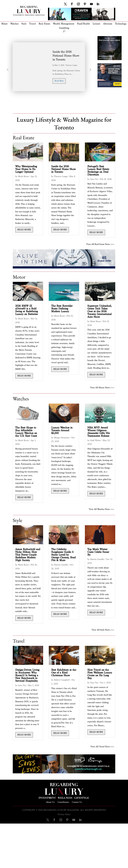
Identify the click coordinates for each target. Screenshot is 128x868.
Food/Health (83, 24)
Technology (121, 24)
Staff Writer (95, 440)
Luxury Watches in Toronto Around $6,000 (62, 430)
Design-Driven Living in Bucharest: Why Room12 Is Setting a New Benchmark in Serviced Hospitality (27, 675)
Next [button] (90, 71)
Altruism (108, 24)
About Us (50, 802)
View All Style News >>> (103, 629)
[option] (49, 67)
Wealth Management (64, 24)
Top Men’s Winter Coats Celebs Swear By (98, 552)
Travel (33, 24)
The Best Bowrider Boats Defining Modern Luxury (62, 309)
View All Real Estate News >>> (100, 244)
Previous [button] (8, 71)
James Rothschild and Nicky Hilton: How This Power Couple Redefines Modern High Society (28, 555)
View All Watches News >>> (101, 509)
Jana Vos (94, 179)
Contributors (63, 802)
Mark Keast (23, 176)
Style (24, 24)
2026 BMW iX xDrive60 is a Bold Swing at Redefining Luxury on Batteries (27, 310)
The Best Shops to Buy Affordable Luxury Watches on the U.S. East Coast (26, 432)
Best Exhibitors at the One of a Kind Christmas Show (64, 673)
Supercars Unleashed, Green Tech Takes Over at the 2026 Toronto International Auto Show (100, 311)
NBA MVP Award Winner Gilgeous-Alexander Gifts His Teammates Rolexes (99, 432)
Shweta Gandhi (61, 565)
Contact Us (77, 802)
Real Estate (44, 24)
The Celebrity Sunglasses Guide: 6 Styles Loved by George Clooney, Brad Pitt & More (63, 555)
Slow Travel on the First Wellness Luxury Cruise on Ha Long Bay (100, 674)
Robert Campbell (62, 680)
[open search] (64, 31)
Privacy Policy (64, 814)
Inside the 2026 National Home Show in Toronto (66, 56)
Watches (14, 24)
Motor (4, 24)
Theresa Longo (71, 65)
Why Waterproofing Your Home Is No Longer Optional (26, 169)
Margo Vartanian (62, 438)
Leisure (96, 24)
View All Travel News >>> (102, 746)
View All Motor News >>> (102, 387)
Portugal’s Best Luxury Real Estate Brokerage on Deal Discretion (98, 171)
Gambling (64, 28)
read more (59, 81)
